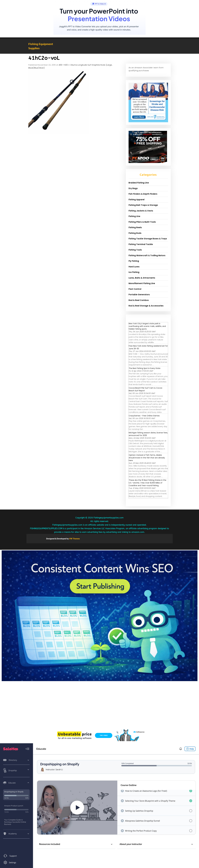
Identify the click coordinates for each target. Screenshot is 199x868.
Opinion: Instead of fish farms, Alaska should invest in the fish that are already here (147, 458)
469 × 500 (63, 65)
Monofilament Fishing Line (142, 283)
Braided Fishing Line (139, 183)
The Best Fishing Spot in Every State (145, 368)
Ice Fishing (134, 272)
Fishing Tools (135, 250)
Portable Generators (139, 295)
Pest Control (135, 289)
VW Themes (74, 539)
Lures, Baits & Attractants (142, 278)
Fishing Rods (135, 233)
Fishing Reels (135, 227)
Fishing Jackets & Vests (141, 211)
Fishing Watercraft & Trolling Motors (147, 255)
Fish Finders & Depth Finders (143, 194)
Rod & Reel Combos (139, 300)
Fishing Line (134, 216)
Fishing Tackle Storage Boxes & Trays (148, 239)
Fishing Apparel (137, 200)
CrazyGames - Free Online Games (144, 416)
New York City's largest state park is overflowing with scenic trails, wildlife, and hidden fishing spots (147, 326)
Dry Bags (133, 188)
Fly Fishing (134, 261)
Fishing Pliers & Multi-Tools (142, 222)
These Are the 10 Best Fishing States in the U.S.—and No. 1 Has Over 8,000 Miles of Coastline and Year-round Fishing (147, 483)
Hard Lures (134, 267)
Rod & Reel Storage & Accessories (146, 306)
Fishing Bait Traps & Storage (143, 205)
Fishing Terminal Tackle (141, 244)
